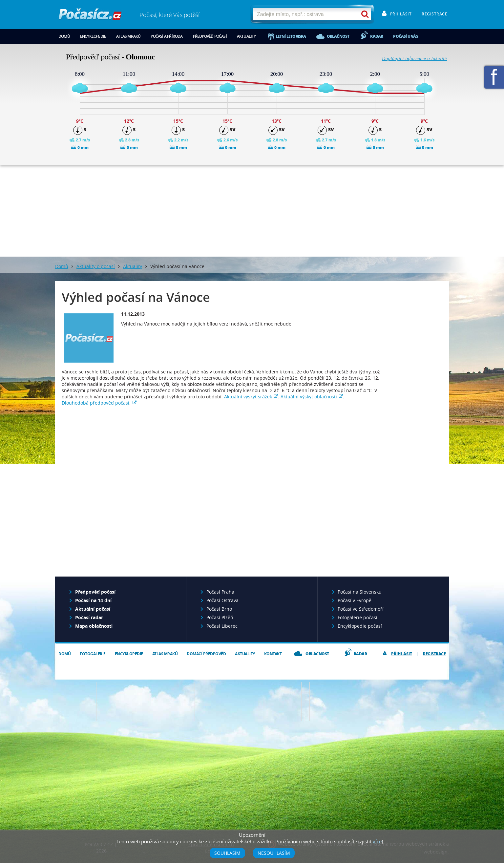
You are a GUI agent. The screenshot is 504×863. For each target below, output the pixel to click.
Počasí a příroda (167, 36)
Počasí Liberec (222, 626)
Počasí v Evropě (355, 600)
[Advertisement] (252, 211)
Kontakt (273, 654)
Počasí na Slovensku (360, 592)
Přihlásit (401, 14)
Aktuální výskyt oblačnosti (309, 397)
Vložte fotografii (359, 702)
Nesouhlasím (274, 853)
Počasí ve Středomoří (361, 609)
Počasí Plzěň (220, 617)
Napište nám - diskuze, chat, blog (252, 702)
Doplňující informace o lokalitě (414, 59)
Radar (377, 36)
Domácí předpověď (206, 654)
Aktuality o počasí (96, 266)
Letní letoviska (291, 36)
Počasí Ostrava (222, 600)
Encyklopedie (93, 36)
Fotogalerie (93, 654)
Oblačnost (338, 36)
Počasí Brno (219, 609)
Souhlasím (227, 853)
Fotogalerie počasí (357, 617)
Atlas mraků (128, 36)
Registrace (434, 14)
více (377, 841)
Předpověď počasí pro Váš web (146, 702)
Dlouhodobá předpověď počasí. (96, 403)
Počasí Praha (220, 592)
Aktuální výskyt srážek (248, 397)
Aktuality (246, 36)
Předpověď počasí (210, 36)
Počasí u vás (405, 36)
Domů (64, 36)
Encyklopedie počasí (360, 626)
